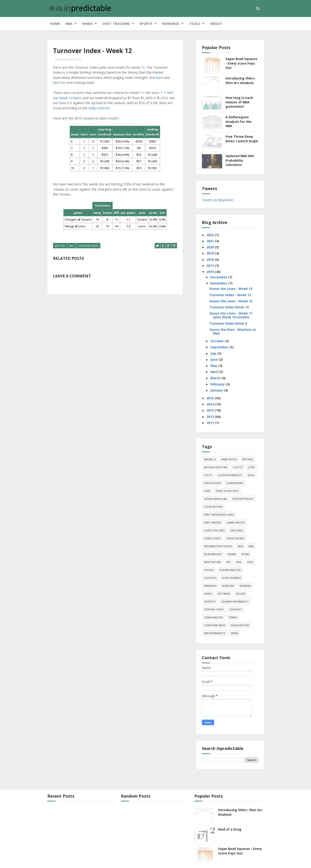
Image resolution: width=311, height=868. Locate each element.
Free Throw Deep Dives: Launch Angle (242, 139)
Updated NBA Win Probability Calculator (240, 160)
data (251, 475)
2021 (211, 241)
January (217, 390)
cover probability (230, 475)
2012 (211, 417)
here (159, 77)
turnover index (88, 246)
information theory (218, 546)
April (215, 372)
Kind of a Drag (230, 829)
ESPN (207, 491)
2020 (211, 247)
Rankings (171, 24)
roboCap (228, 586)
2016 (211, 272)
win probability (215, 633)
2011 (211, 423)
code (251, 467)
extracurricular (215, 499)
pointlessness (231, 578)
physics (209, 570)
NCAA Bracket (213, 554)
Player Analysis (230, 570)
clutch (238, 467)
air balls (210, 459)
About (216, 24)
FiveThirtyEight (243, 499)
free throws (213, 522)
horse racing (235, 538)
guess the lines (214, 530)
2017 (211, 266)
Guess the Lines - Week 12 (231, 301)
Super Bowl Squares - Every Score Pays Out (241, 63)
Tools (195, 24)
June (214, 360)
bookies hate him (216, 467)
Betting (60, 246)
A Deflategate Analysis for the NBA (238, 121)
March (216, 378)
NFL (71, 246)
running (245, 586)
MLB (240, 546)
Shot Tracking (116, 24)
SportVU (210, 602)
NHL (239, 562)
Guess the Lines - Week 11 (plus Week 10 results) (231, 315)
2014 (211, 404)
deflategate (213, 483)
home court (212, 538)
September (220, 347)
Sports (146, 24)
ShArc (208, 594)
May (214, 366)
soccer (240, 594)
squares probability (235, 602)
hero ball (237, 530)
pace (250, 562)
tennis (233, 617)
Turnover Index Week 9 (228, 323)
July (214, 353)
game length (236, 522)
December (219, 277)
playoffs (210, 578)
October (218, 341)
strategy (236, 609)
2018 (211, 259)
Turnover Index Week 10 (229, 307)
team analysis (213, 617)
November (219, 283)
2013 (211, 410)
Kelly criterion (99, 108)
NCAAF (245, 554)
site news (224, 594)
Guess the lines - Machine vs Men (233, 331)
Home (55, 24)
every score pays (227, 491)
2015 (211, 398)
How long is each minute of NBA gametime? (239, 102)
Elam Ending (235, 483)
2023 (211, 235)
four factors (213, 507)
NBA (69, 24)
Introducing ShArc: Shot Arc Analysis (241, 80)
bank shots (229, 459)
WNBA (88, 24)
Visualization (240, 625)
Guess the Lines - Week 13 (231, 289)
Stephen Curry (214, 609)
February (218, 384)
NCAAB (232, 554)
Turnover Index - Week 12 (230, 295)
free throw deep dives (219, 515)
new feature (212, 562)
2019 (211, 253)
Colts (208, 475)
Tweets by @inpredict (218, 200)
